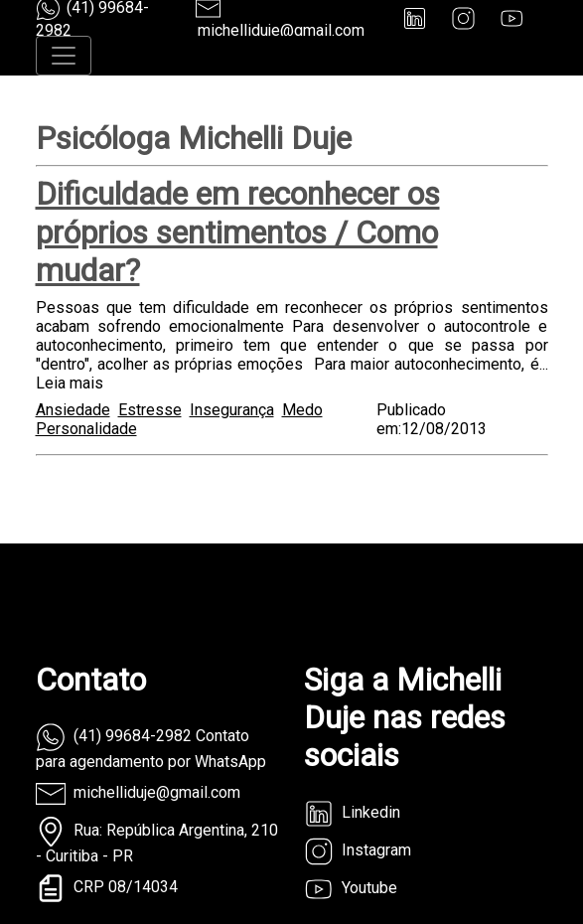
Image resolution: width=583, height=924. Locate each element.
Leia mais (70, 383)
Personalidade (86, 429)
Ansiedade (73, 410)
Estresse (150, 410)
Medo (302, 410)
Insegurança (232, 410)
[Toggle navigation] (64, 56)
